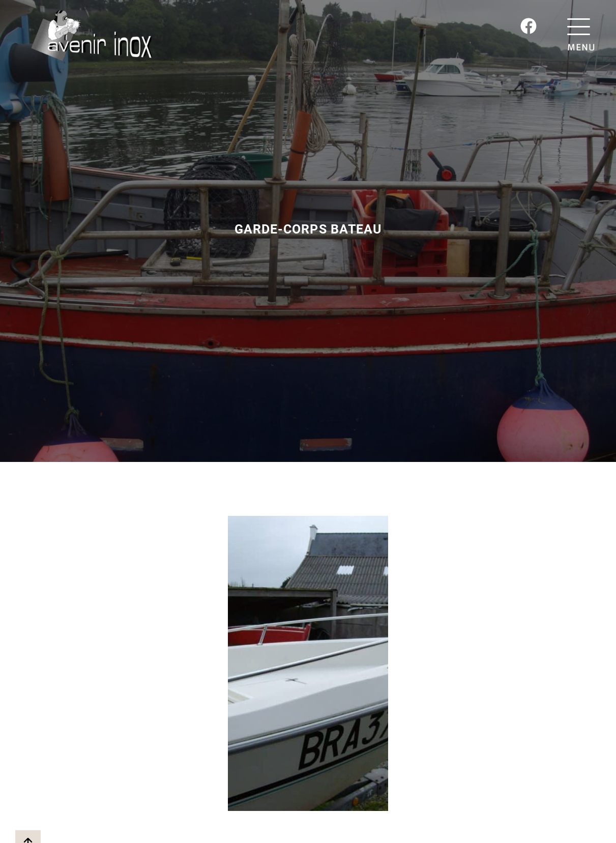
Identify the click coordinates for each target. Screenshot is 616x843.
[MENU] (581, 27)
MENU (581, 47)
